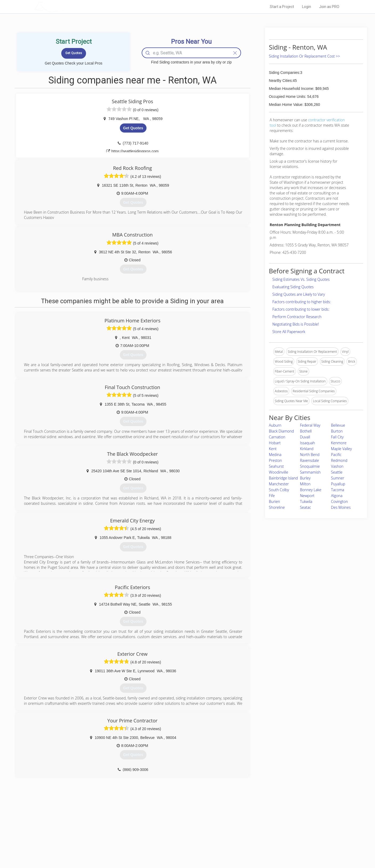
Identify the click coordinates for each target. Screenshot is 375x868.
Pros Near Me (96, 829)
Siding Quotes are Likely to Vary (299, 294)
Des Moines (341, 507)
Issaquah (307, 443)
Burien (275, 501)
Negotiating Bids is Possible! (296, 324)
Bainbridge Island (284, 478)
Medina (275, 455)
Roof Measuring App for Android (183, 847)
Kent (273, 449)
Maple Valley (341, 449)
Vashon (337, 466)
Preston (276, 460)
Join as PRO (329, 7)
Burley (305, 478)
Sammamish (310, 472)
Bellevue (338, 425)
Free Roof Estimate (100, 841)
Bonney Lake (311, 490)
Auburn (275, 425)
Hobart (275, 443)
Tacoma (338, 490)
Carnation (277, 437)
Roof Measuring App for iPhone (183, 841)
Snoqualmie (310, 466)
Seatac (305, 507)
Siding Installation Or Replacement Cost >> (305, 56)
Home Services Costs (102, 823)
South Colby (279, 490)
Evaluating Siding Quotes (293, 287)
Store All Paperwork (289, 332)
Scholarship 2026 (262, 823)
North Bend (310, 455)
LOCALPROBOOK (65, 7)
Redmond (339, 460)
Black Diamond (282, 431)
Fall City (337, 437)
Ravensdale (309, 460)
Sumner (338, 478)
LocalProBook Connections (269, 841)
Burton (337, 431)
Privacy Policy (259, 829)
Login (307, 7)
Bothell (306, 431)
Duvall (305, 437)
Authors (255, 835)
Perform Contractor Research (297, 317)
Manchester (279, 484)
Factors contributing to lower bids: (301, 309)
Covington (339, 501)
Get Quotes (133, 128)
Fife (272, 496)
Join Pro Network (172, 823)
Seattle (337, 472)
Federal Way (310, 425)
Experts (166, 829)
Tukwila (306, 501)
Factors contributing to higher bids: (302, 302)
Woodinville (279, 472)
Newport (307, 496)
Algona (337, 496)
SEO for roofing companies (269, 847)
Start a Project (282, 7)
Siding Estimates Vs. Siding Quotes (301, 279)
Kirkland (307, 449)
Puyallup (338, 484)
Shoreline (277, 507)
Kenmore (339, 443)
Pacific (336, 455)
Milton (305, 484)
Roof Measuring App (175, 835)
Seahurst (276, 466)
